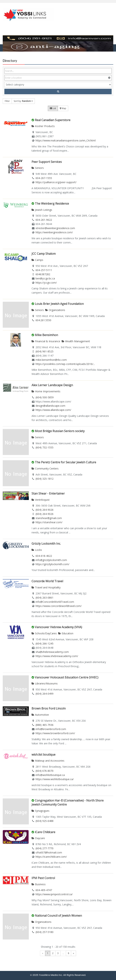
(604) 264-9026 (45, 510)
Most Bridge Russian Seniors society (60, 431)
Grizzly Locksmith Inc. (46, 544)
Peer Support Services (47, 162)
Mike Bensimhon (46, 335)
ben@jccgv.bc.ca (45, 278)
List (53, 108)
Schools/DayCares (44, 633)
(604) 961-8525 (45, 351)
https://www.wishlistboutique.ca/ (55, 779)
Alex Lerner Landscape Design (52, 385)
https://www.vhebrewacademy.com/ (57, 656)
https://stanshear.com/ (49, 522)
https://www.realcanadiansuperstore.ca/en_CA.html (66, 140)
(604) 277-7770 (45, 848)
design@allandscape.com (50, 406)
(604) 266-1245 (45, 643)
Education (66, 633)
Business (39, 884)
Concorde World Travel (47, 581)
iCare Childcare (45, 832)
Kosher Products (43, 126)
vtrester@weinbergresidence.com (55, 228)
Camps (37, 260)
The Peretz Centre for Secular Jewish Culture (65, 462)
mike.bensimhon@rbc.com (51, 360)
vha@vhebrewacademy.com (52, 652)
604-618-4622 (44, 556)
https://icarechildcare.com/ (51, 857)
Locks (37, 550)
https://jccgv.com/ (46, 283)
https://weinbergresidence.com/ (54, 232)
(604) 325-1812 (45, 479)
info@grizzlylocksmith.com (51, 560)
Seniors (38, 168)
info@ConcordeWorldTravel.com (55, 602)
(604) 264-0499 (45, 694)
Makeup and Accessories (48, 761)
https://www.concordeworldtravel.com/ (59, 606)
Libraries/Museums (45, 683)
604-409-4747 (44, 890)
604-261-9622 (44, 220)
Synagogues (40, 811)
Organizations (55, 310)
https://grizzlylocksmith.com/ (52, 564)
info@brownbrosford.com (51, 729)
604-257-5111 (44, 270)
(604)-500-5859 (45, 397)
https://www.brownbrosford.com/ (55, 733)
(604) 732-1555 (45, 447)
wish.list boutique (43, 755)
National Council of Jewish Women (58, 916)
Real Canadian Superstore (53, 120)
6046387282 (43, 274)
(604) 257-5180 (45, 932)
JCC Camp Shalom (44, 254)
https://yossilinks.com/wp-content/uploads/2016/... (65, 364)
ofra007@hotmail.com (49, 852)
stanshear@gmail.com (49, 518)
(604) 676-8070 (45, 771)
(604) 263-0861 (45, 598)
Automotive (40, 715)
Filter (7, 101)
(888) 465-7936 (45, 725)
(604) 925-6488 (45, 821)
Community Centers (45, 468)
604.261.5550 (43, 320)
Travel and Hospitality (46, 587)
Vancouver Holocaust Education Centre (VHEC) (67, 677)
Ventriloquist (41, 500)
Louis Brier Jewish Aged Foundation (59, 304)
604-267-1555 (44, 178)
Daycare (38, 838)
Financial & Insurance (46, 341)
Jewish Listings (42, 210)
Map (63, 108)
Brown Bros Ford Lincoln (49, 708)
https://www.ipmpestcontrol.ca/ (54, 894)
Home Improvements (46, 391)
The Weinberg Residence (52, 204)
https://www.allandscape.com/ (53, 410)
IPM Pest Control (43, 878)
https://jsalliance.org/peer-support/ (56, 182)
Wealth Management (76, 341)
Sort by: (23, 101)
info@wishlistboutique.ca (50, 775)
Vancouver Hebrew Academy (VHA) (58, 627)
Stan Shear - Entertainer (48, 493)
